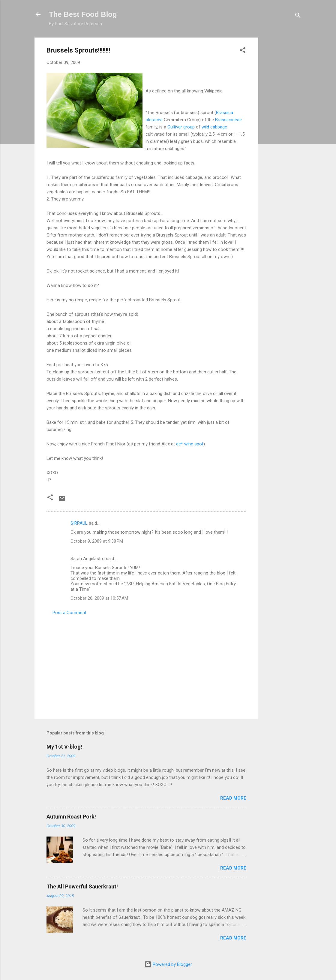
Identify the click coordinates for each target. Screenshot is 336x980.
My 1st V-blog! (64, 747)
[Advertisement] (282, 128)
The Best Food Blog (83, 14)
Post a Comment (69, 613)
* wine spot (190, 444)
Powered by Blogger (168, 964)
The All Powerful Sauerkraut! (82, 887)
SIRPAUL (79, 523)
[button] (243, 51)
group (181, 127)
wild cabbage (214, 127)
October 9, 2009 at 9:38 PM (97, 541)
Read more (233, 798)
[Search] (298, 16)
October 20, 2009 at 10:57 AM (99, 598)
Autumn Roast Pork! (71, 817)
